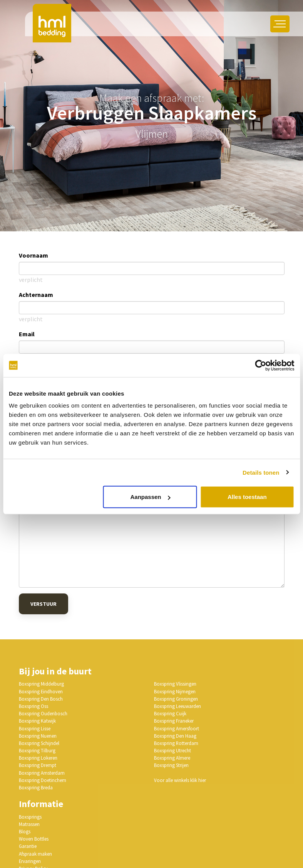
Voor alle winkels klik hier (180, 780)
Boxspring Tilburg (37, 750)
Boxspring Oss (33, 706)
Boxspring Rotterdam (176, 743)
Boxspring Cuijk (170, 713)
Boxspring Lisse (35, 728)
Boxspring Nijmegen (175, 691)
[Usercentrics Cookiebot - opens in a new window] (260, 365)
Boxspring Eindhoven (41, 691)
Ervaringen (30, 861)
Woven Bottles (34, 839)
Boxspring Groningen (176, 699)
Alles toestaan (247, 497)
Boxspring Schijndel (39, 743)
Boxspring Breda (36, 787)
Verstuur (44, 604)
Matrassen (29, 824)
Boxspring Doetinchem (43, 780)
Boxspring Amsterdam (42, 773)
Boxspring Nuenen (38, 736)
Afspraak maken (35, 854)
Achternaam (36, 295)
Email (27, 334)
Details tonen (261, 472)
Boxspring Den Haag (175, 736)
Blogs (25, 831)
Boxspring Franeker (174, 721)
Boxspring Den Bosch (41, 699)
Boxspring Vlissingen (175, 684)
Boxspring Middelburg (41, 684)
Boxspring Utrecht (172, 750)
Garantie (28, 846)
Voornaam (33, 255)
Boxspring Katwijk (37, 721)
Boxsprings (30, 817)
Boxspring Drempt (38, 765)
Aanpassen (150, 497)
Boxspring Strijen (171, 765)
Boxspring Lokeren (38, 758)
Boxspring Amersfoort (177, 728)
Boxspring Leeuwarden (177, 706)
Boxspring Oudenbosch (43, 713)
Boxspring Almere (172, 758)
